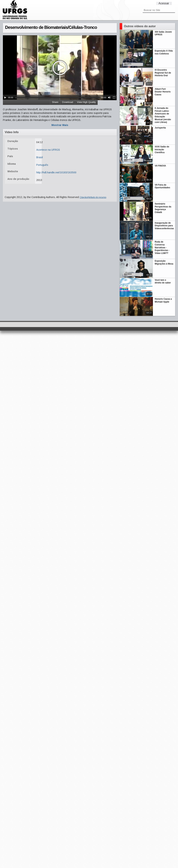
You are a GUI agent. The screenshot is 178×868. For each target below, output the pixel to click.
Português (42, 165)
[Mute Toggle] (109, 97)
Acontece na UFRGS (48, 150)
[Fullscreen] (114, 97)
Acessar (164, 3)
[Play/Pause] (5, 97)
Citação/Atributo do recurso (93, 197)
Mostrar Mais (60, 125)
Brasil (40, 157)
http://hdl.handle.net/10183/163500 (56, 172)
